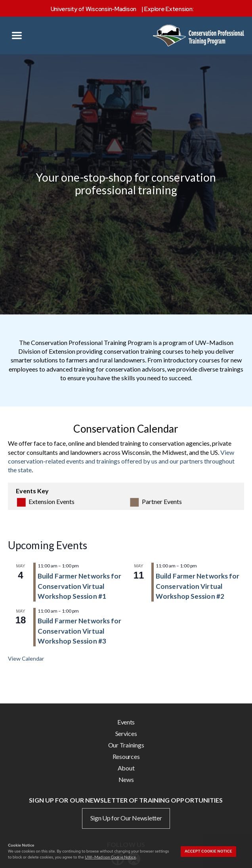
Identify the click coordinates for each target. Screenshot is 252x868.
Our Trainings (126, 745)
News (126, 779)
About (126, 768)
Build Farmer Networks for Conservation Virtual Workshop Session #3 (80, 631)
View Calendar (26, 658)
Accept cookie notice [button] (208, 851)
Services (126, 733)
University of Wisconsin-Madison (94, 9)
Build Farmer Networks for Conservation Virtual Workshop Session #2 (198, 586)
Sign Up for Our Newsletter (126, 818)
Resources (126, 756)
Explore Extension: (169, 9)
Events (126, 722)
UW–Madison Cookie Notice (110, 857)
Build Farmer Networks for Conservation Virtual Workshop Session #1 (80, 586)
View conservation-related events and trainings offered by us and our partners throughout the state (121, 461)
